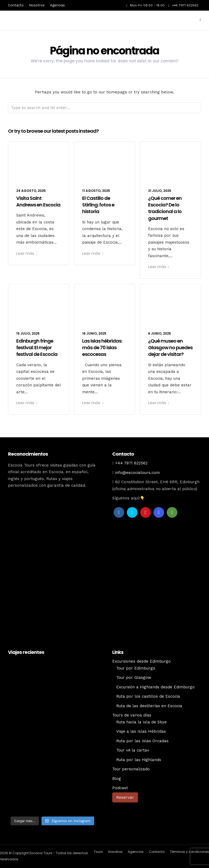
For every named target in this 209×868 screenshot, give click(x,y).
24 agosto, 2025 (31, 191)
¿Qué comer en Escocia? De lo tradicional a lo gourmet (165, 208)
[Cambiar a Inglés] (157, 811)
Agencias (57, 5)
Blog (117, 779)
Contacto (16, 5)
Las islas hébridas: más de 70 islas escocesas (102, 347)
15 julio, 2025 (28, 333)
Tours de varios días (132, 715)
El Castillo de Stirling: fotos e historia (98, 205)
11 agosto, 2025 (96, 191)
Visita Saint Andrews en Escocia (38, 201)
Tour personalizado (131, 769)
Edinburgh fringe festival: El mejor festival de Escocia (37, 347)
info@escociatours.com (137, 473)
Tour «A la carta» (133, 750)
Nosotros (37, 5)
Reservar (125, 797)
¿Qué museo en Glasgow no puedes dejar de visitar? (170, 347)
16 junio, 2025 (94, 333)
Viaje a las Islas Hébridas (141, 731)
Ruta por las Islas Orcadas (142, 741)
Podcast (120, 788)
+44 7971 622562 (183, 5)
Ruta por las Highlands (139, 760)
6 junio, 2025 (160, 333)
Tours (98, 852)
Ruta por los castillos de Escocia (148, 696)
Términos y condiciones (189, 852)
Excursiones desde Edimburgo (141, 661)
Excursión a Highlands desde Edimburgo (155, 687)
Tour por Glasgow (134, 677)
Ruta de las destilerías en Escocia (149, 706)
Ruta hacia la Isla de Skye (141, 722)
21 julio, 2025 (160, 191)
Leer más (27, 253)
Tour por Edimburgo (136, 668)
